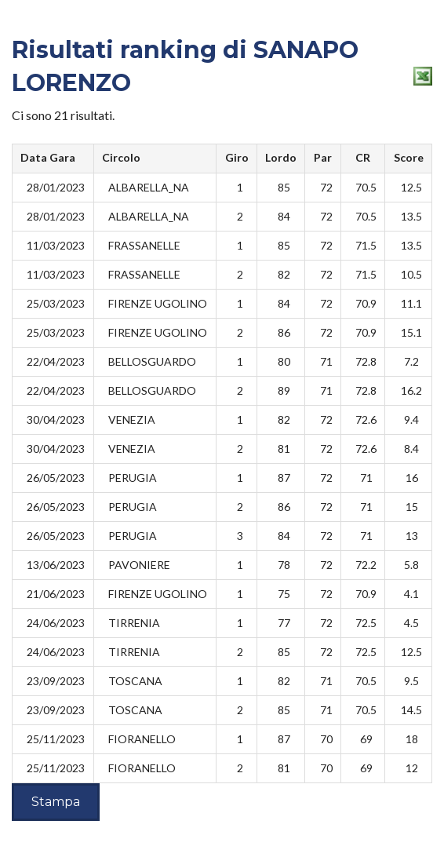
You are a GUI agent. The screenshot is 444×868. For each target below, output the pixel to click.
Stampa (56, 802)
